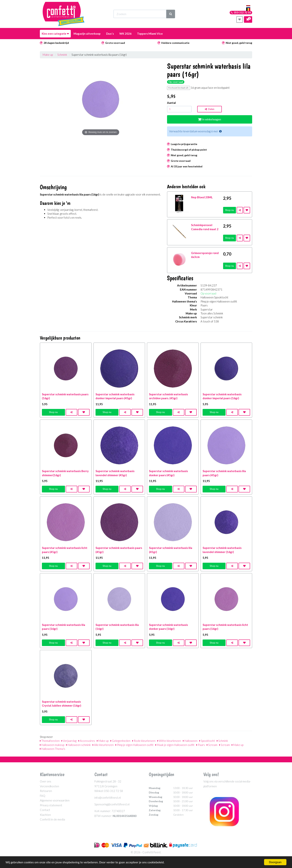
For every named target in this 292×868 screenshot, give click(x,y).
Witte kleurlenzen (169, 741)
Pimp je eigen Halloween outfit (134, 745)
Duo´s (110, 34)
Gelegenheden (120, 741)
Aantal (171, 103)
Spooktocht (207, 741)
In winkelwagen (210, 119)
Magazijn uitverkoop (87, 34)
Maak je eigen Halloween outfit (175, 745)
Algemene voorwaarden (55, 800)
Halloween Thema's (53, 749)
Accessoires (87, 741)
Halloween (190, 741)
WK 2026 (125, 34)
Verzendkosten (49, 786)
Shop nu (230, 210)
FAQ (43, 796)
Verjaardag (69, 741)
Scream (212, 745)
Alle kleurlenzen (103, 745)
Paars (201, 745)
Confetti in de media (52, 819)
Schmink (62, 55)
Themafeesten (50, 741)
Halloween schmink (78, 745)
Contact (45, 810)
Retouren (46, 791)
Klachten (45, 815)
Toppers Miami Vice (150, 34)
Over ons (46, 781)
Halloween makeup (52, 745)
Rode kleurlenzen (144, 741)
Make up (48, 55)
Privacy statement (51, 805)
